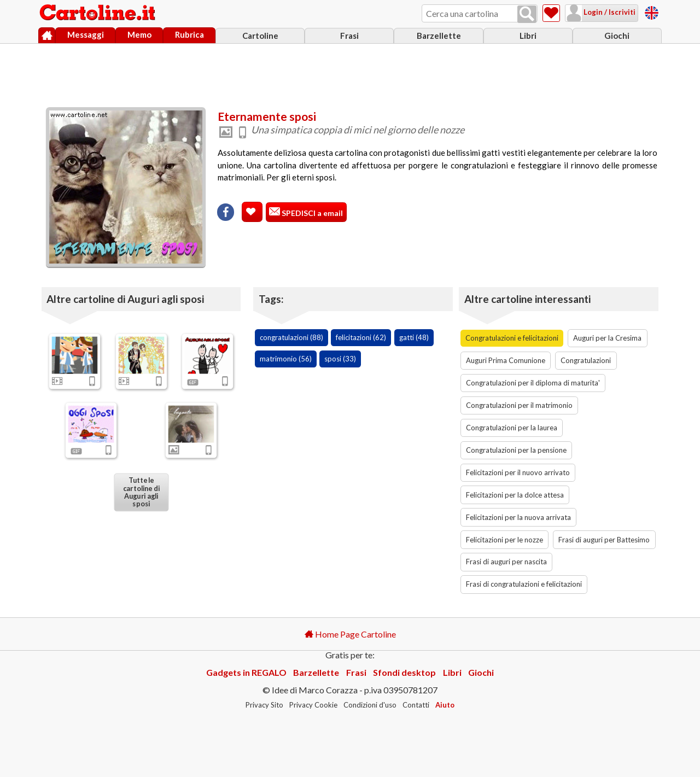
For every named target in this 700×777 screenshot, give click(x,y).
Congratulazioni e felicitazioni (512, 338)
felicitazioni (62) (361, 337)
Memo (139, 34)
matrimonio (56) (286, 359)
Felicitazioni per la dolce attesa (515, 495)
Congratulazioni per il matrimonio (519, 405)
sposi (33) (340, 359)
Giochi (617, 36)
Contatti (416, 705)
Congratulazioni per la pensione (516, 450)
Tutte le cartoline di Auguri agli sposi (141, 492)
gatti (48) (414, 337)
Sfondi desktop (404, 672)
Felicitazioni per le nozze (504, 540)
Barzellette (439, 36)
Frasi (349, 36)
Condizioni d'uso (370, 705)
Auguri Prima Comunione (506, 360)
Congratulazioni (586, 360)
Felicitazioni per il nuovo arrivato (518, 472)
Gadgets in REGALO (246, 672)
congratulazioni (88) (291, 337)
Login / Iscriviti (609, 12)
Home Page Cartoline (350, 634)
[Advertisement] (350, 73)
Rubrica (189, 34)
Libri (528, 36)
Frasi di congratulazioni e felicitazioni (524, 584)
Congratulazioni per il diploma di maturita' (533, 383)
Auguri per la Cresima (607, 338)
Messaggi (86, 34)
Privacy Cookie (313, 705)
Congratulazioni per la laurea (512, 428)
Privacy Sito (264, 705)
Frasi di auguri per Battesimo (604, 540)
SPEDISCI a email (311, 213)
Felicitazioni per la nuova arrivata (518, 517)
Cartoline (260, 36)
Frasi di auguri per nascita (506, 562)
